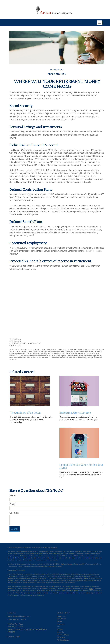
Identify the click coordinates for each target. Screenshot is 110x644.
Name (12, 495)
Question (14, 513)
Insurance (61, 624)
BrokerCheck (53, 548)
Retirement (61, 616)
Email (12, 504)
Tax (58, 627)
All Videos (61, 637)
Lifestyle (60, 632)
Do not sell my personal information (50, 566)
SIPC (91, 589)
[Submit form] (15, 529)
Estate (60, 621)
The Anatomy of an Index (25, 413)
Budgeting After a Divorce (75, 413)
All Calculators (63, 640)
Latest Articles (63, 635)
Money (60, 629)
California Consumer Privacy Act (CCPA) (74, 564)
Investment (61, 619)
